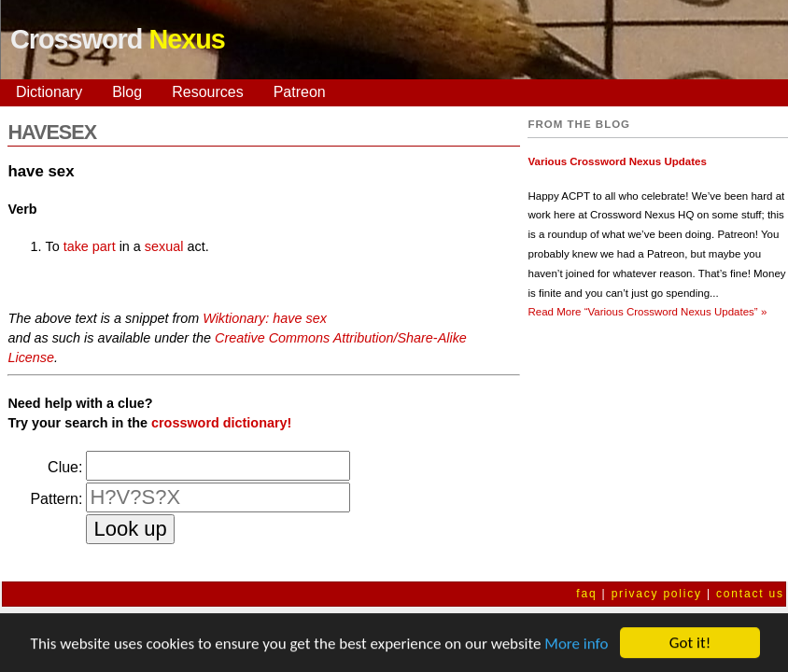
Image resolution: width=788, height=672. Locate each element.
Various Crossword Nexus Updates (617, 161)
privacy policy (657, 594)
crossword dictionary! (221, 423)
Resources (207, 92)
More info (576, 644)
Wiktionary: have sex (265, 318)
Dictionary (49, 92)
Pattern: (56, 499)
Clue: (65, 467)
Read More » (647, 312)
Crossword (118, 39)
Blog (127, 92)
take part (90, 246)
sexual (164, 246)
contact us (750, 594)
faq (586, 594)
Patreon (300, 92)
